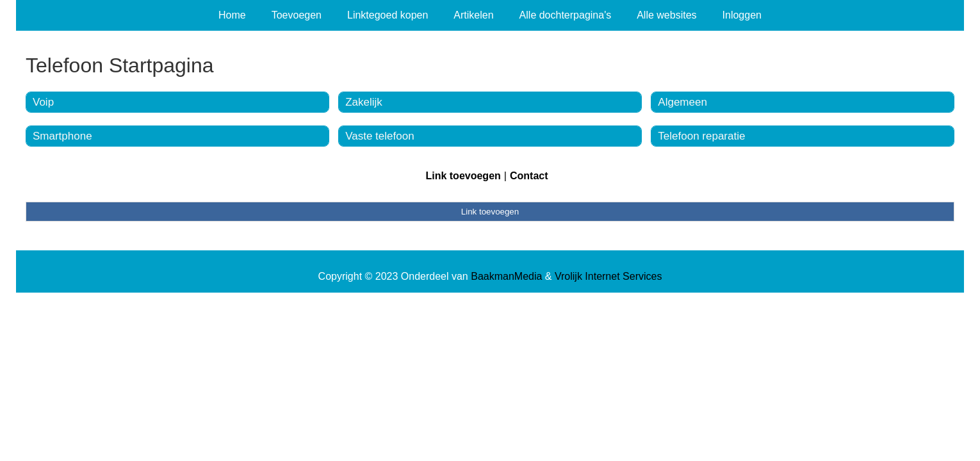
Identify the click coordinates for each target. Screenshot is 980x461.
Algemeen (682, 102)
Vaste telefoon (380, 136)
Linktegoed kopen (388, 15)
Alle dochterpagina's (566, 15)
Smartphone (62, 136)
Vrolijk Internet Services (608, 276)
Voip (43, 102)
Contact (529, 176)
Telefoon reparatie (701, 136)
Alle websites (666, 15)
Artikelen (473, 15)
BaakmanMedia (506, 276)
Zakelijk (364, 102)
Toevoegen (297, 15)
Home (232, 15)
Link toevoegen (463, 176)
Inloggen (742, 15)
